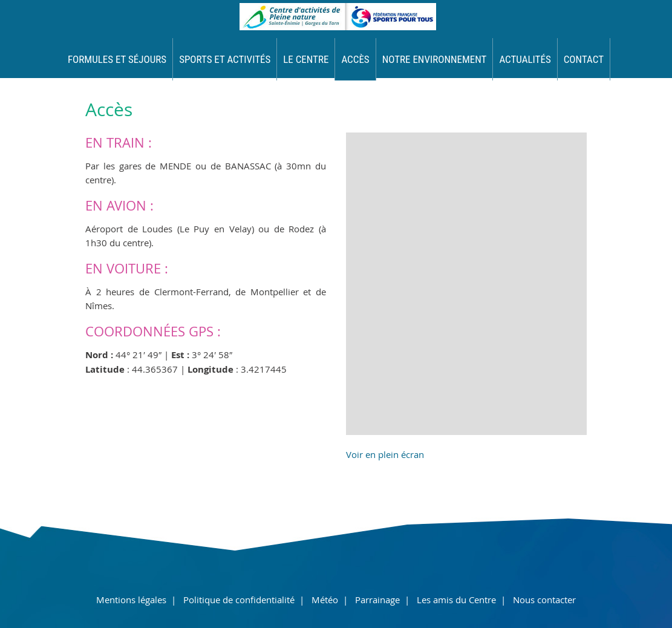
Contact (584, 59)
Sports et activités (225, 59)
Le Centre (306, 59)
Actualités (525, 59)
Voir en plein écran (385, 454)
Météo (325, 600)
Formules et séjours (117, 59)
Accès (355, 59)
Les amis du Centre (456, 600)
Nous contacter (544, 600)
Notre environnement (435, 59)
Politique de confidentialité (239, 600)
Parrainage (377, 600)
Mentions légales (131, 600)
